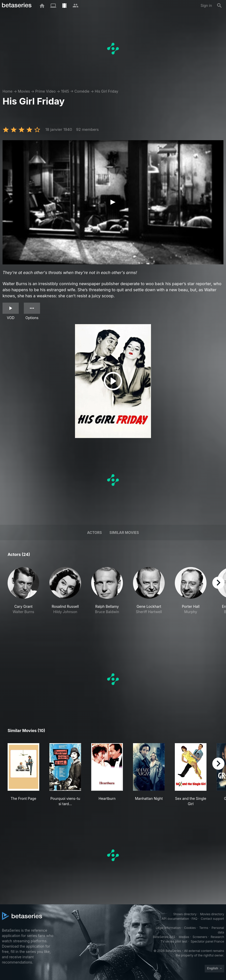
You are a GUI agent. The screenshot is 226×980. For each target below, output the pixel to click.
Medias (184, 937)
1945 (65, 91)
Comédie (82, 91)
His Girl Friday (107, 91)
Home (7, 91)
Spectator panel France (207, 941)
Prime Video (45, 91)
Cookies (190, 928)
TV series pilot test (174, 941)
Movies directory (212, 914)
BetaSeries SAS (164, 937)
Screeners (200, 937)
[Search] (219, 6)
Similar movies (124, 533)
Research (218, 937)
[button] (23, 599)
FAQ (194, 919)
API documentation (175, 919)
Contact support (213, 919)
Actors (95, 533)
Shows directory (185, 914)
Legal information (168, 928)
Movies (24, 91)
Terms (204, 928)
